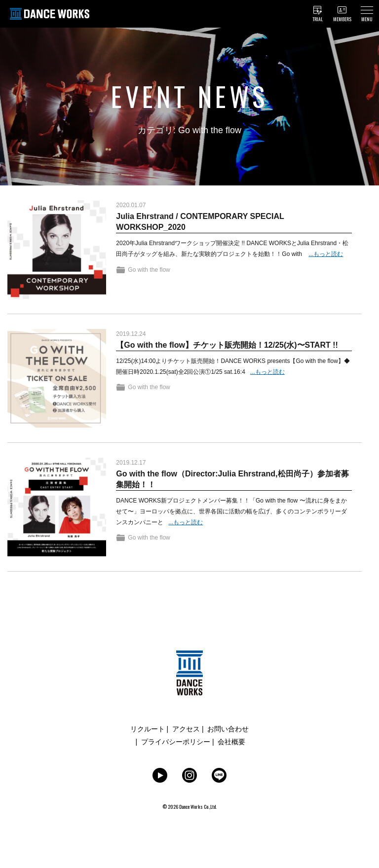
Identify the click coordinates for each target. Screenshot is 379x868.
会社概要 (231, 742)
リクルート (148, 729)
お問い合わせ (228, 729)
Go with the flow (149, 270)
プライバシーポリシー (176, 742)
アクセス (186, 729)
